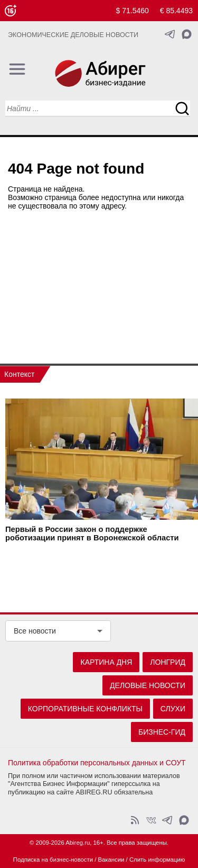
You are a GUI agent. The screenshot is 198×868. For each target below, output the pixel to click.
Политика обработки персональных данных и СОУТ (97, 763)
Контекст (19, 374)
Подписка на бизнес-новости (53, 860)
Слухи (173, 709)
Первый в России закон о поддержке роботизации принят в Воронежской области (92, 534)
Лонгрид (168, 662)
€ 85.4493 (176, 11)
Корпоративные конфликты (85, 709)
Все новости (35, 631)
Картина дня (106, 662)
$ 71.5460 (133, 11)
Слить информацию (157, 860)
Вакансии (111, 860)
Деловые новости (148, 685)
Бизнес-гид (162, 732)
